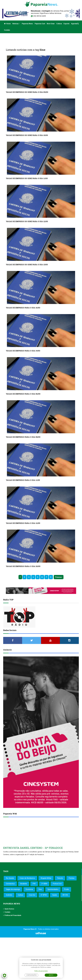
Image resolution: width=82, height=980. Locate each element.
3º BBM (44, 884)
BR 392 (65, 895)
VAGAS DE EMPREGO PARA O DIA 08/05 (23, 437)
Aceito (51, 975)
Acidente (24, 884)
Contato (7, 30)
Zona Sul (32, 895)
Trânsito (60, 878)
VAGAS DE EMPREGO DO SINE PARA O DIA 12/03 (27, 221)
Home (7, 24)
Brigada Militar (46, 878)
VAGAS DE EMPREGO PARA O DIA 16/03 (23, 308)
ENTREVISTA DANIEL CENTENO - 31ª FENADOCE (33, 848)
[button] (78, 24)
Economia (29, 889)
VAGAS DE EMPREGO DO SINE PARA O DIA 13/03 (27, 265)
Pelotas (72, 878)
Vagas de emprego (13, 889)
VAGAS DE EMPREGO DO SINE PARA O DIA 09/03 (27, 92)
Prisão (66, 889)
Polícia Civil (57, 884)
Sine (40, 889)
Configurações (31, 975)
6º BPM (44, 895)
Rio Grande (10, 878)
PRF (34, 884)
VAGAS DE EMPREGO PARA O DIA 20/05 (23, 566)
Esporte (67, 24)
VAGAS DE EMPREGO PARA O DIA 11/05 (23, 480)
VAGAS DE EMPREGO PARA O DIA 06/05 (23, 394)
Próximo (58, 577)
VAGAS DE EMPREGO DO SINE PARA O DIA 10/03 (27, 135)
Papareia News (27, 24)
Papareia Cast (40, 24)
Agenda (74, 24)
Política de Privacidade (13, 915)
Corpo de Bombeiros (27, 878)
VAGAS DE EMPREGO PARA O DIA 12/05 (23, 523)
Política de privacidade (41, 971)
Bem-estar (51, 24)
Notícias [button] (16, 24)
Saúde (55, 895)
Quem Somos (9, 909)
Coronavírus (10, 884)
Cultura (59, 24)
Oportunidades (53, 889)
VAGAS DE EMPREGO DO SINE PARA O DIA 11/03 (27, 178)
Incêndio (9, 895)
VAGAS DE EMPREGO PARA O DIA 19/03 (23, 351)
